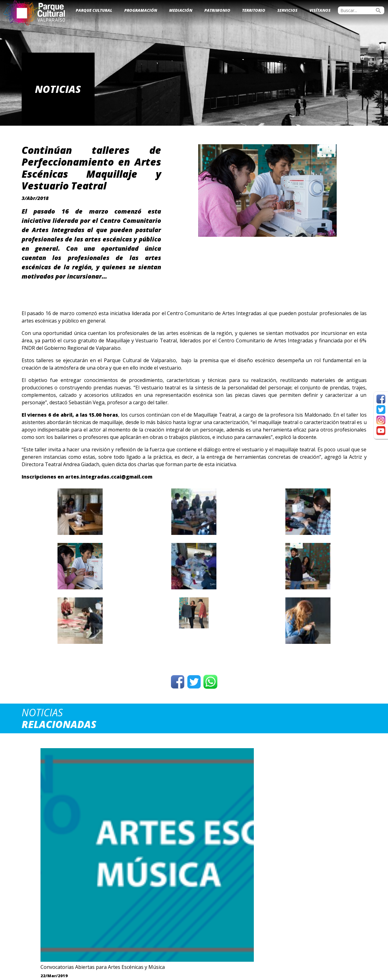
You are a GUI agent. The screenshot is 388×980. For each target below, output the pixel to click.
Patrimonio (217, 10)
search (378, 11)
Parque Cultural (94, 10)
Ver (62, 867)
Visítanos (320, 10)
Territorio (254, 10)
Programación (141, 10)
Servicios (287, 10)
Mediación (181, 10)
